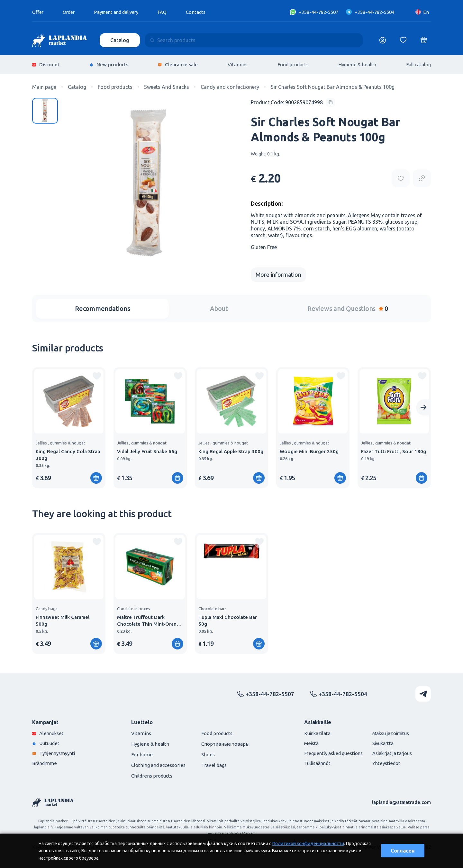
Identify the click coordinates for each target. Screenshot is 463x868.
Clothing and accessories (158, 764)
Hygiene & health (357, 64)
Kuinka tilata (315, 732)
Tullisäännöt (315, 762)
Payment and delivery (120, 12)
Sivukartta (382, 742)
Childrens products (152, 775)
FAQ (168, 12)
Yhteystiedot (385, 762)
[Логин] (383, 40)
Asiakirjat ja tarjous (392, 752)
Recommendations (102, 308)
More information (278, 274)
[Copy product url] (422, 177)
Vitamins (238, 64)
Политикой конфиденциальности (308, 844)
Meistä (308, 742)
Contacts (201, 12)
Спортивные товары (225, 743)
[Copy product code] (293, 101)
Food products (293, 64)
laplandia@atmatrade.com (401, 801)
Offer (38, 12)
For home (142, 754)
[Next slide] (423, 406)
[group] (69, 427)
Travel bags (214, 764)
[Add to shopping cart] (96, 477)
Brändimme (45, 762)
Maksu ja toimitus (390, 732)
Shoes (208, 754)
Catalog (120, 40)
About (219, 308)
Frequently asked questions (331, 752)
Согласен (403, 851)
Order (70, 12)
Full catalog (418, 64)
